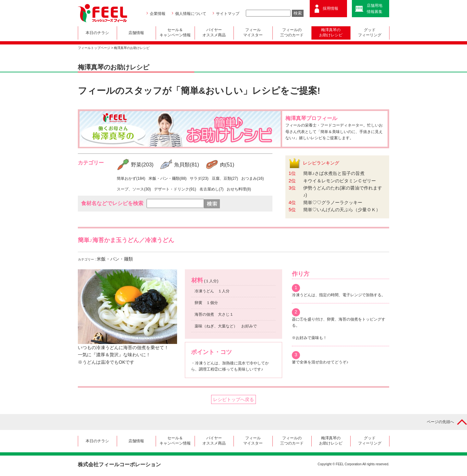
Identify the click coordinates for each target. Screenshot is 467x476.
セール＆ (175, 33)
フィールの (292, 33)
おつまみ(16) (252, 178)
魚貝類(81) (186, 165)
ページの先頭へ (440, 422)
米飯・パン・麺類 (115, 259)
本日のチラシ (97, 33)
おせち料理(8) (239, 189)
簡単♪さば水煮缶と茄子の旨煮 (334, 173)
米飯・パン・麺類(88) (168, 178)
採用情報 (330, 8)
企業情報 (158, 14)
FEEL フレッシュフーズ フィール (102, 13)
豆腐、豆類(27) (225, 178)
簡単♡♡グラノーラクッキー (333, 202)
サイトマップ (228, 14)
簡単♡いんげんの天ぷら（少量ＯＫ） (342, 210)
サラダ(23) (199, 178)
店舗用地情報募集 (375, 9)
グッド (370, 33)
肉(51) (227, 165)
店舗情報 (136, 33)
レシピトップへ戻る (233, 399)
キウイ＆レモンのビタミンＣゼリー (340, 181)
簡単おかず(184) (131, 178)
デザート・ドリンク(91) (175, 189)
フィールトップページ (94, 48)
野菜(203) (142, 165)
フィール (253, 33)
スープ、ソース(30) (134, 189)
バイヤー (214, 33)
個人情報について (191, 14)
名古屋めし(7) (212, 189)
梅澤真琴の (331, 33)
